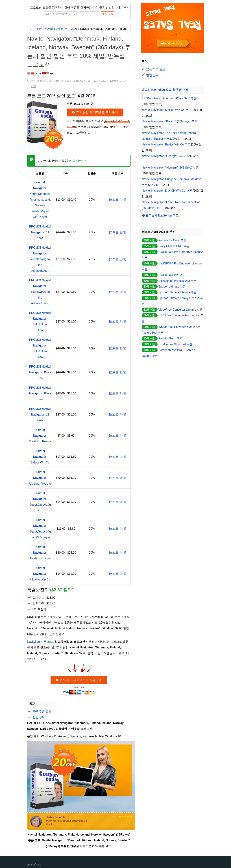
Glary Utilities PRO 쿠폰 (174, 246)
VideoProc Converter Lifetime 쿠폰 (181, 310)
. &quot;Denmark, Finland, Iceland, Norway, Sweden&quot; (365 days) (40, 200)
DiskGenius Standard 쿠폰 (175, 344)
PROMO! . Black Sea (40, 372)
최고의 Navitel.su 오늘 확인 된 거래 (165, 90)
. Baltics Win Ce (40, 457)
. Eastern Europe (40, 553)
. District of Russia (40, 436)
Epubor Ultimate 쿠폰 (172, 287)
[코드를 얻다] (118, 200)
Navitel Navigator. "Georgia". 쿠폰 (163, 156)
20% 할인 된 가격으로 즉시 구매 (95, 112)
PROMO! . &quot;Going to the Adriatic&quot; (40, 259)
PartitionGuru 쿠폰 (170, 338)
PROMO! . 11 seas (40, 232)
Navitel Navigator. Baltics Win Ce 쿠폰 (166, 144)
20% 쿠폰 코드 (42, 711)
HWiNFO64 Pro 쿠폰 (172, 275)
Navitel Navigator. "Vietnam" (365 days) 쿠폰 (170, 168)
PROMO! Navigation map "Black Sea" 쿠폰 (169, 98)
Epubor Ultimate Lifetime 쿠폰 (178, 292)
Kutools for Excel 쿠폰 (173, 240)
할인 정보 (39, 717)
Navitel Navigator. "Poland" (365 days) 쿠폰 (169, 121)
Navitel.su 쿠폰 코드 (40, 642)
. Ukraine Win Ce (40, 574)
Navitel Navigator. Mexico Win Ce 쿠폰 (166, 110)
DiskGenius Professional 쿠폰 (177, 281)
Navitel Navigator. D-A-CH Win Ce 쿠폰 (167, 191)
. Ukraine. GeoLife (40, 478)
